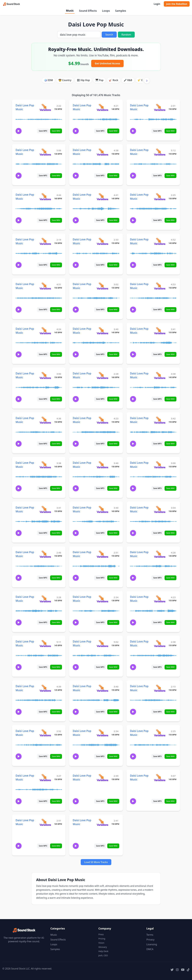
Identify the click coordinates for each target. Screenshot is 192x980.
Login (157, 4)
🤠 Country (65, 80)
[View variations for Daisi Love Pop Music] (45, 107)
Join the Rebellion (177, 4)
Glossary (103, 947)
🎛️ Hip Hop (83, 80)
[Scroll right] (147, 81)
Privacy (150, 940)
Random (126, 35)
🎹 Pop (99, 80)
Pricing (102, 939)
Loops (106, 11)
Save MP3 (43, 131)
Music (70, 11)
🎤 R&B (128, 80)
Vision (101, 943)
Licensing (152, 944)
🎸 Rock (114, 80)
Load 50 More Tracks (96, 862)
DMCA (150, 949)
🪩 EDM (48, 80)
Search (109, 35)
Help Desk (103, 951)
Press (101, 934)
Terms (150, 935)
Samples (121, 11)
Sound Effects (88, 11)
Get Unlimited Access (107, 63)
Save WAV (56, 131)
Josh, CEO (103, 955)
